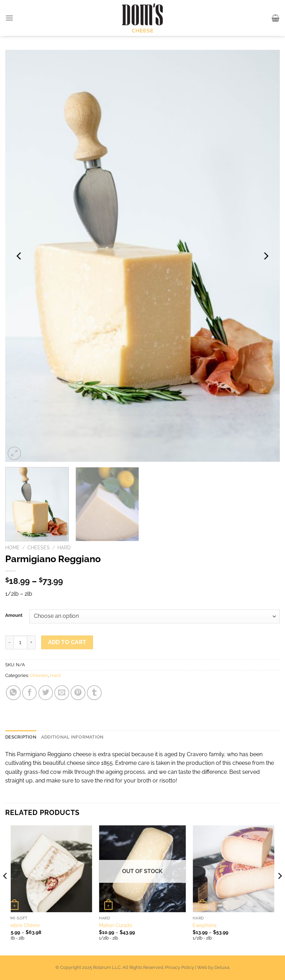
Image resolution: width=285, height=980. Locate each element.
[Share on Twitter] (46, 693)
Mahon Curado (116, 925)
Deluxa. (222, 967)
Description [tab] (21, 737)
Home (12, 548)
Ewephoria (205, 925)
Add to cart (67, 642)
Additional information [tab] (72, 737)
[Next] (266, 256)
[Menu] (10, 18)
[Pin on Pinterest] (78, 693)
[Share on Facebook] (30, 693)
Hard (64, 548)
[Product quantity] (20, 642)
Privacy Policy (180, 967)
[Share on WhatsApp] (13, 693)
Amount (14, 615)
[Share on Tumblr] (94, 693)
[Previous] (19, 256)
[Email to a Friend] (62, 693)
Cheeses (39, 548)
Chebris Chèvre (22, 925)
